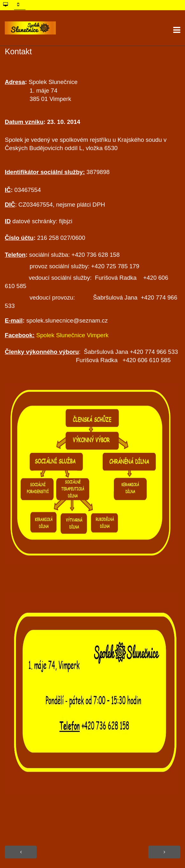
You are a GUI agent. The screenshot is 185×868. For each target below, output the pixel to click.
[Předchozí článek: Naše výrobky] (21, 852)
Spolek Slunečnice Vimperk (73, 335)
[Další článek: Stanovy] (164, 852)
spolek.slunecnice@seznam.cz (67, 320)
